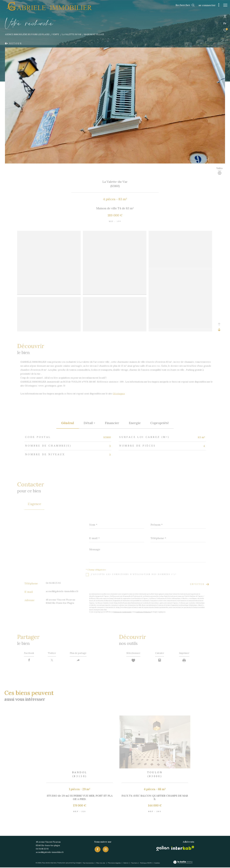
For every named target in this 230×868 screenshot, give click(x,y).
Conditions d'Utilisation (143, 612)
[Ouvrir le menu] (225, 5)
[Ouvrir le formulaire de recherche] (184, 5)
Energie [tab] (135, 423)
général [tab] (68, 423)
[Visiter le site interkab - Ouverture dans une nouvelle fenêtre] (183, 848)
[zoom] (49, 233)
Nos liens (135, 863)
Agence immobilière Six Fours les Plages (27, 34)
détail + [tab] (89, 423)
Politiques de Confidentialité (123, 612)
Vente (56, 34)
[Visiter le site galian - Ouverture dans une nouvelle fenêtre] (163, 849)
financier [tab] (112, 423)
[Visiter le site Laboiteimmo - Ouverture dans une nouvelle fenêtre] (183, 863)
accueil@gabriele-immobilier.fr (62, 591)
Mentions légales (114, 863)
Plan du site (101, 863)
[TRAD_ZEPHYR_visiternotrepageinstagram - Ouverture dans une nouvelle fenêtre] (105, 849)
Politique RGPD (146, 863)
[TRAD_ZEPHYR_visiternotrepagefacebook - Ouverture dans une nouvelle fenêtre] (97, 849)
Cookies (157, 863)
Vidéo (220, 168)
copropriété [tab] (160, 423)
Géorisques (119, 394)
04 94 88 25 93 (53, 583)
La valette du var (72, 34)
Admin (126, 863)
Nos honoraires (88, 863)
